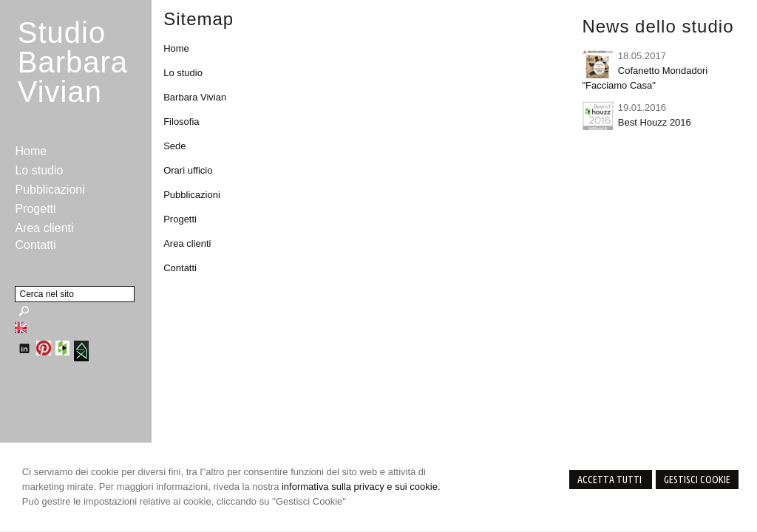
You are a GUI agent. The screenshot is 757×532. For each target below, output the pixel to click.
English (21, 327)
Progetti (180, 219)
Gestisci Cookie (697, 480)
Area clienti (187, 243)
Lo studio (183, 73)
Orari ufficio (188, 170)
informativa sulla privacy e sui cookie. (361, 487)
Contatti (180, 268)
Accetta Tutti (611, 480)
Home (176, 48)
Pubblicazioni (192, 195)
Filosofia (181, 122)
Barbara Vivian (195, 97)
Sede (174, 146)
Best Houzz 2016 (655, 122)
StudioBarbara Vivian (73, 62)
